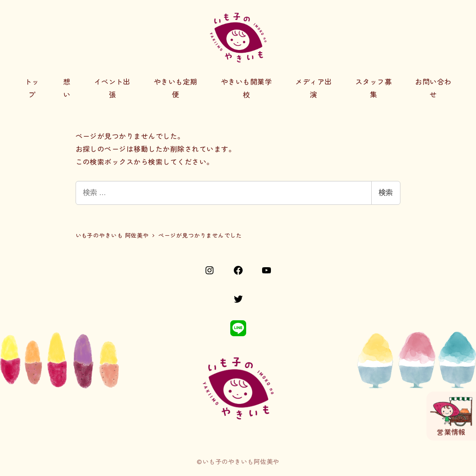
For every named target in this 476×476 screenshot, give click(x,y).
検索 (386, 193)
